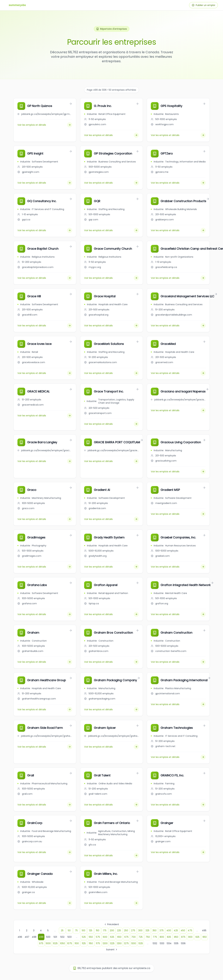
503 (70, 937)
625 (112, 937)
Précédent (111, 924)
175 (105, 930)
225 (119, 930)
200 (112, 930)
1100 (77, 943)
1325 (141, 943)
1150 (91, 943)
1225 (112, 943)
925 (197, 937)
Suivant (112, 950)
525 (84, 937)
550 (91, 937)
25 (62, 930)
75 (76, 930)
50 (69, 930)
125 (91, 930)
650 (119, 937)
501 (55, 937)
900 (190, 937)
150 (98, 930)
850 (176, 937)
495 (204, 930)
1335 (176, 943)
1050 (62, 943)
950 (205, 937)
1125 (84, 943)
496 (20, 937)
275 (133, 930)
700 (133, 937)
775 (155, 937)
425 (176, 930)
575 (98, 937)
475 (190, 930)
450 (183, 930)
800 (162, 937)
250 (126, 930)
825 (169, 937)
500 (48, 937)
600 (105, 937)
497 (27, 937)
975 (41, 943)
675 (126, 937)
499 (41, 937)
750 (148, 937)
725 (141, 937)
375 (162, 930)
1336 (183, 943)
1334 (169, 943)
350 (154, 930)
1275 (126, 943)
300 (140, 930)
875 (183, 937)
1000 (48, 943)
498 (34, 937)
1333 (162, 943)
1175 (98, 943)
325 (147, 930)
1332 (155, 943)
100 (83, 930)
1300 (134, 943)
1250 (119, 943)
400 (169, 930)
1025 (55, 943)
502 (62, 937)
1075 (70, 943)
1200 (105, 943)
